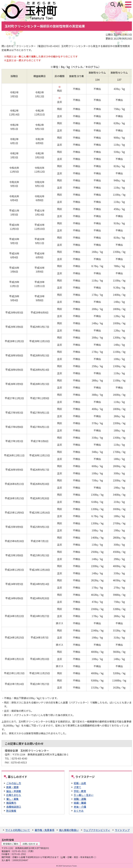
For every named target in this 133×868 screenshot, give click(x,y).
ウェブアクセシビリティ (97, 830)
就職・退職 (80, 799)
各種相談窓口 (14, 807)
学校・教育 (80, 791)
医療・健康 (12, 787)
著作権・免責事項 (44, 830)
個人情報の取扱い (69, 830)
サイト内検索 (113, 5)
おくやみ (79, 811)
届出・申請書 (14, 791)
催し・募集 (12, 799)
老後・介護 (80, 807)
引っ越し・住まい (84, 795)
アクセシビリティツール (120, 5)
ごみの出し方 (14, 783)
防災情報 (11, 811)
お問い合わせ (30, 844)
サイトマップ (122, 830)
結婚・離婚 (80, 803)
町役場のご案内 (11, 844)
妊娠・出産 (80, 783)
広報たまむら (14, 795)
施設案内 (11, 803)
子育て (77, 787)
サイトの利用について (18, 830)
